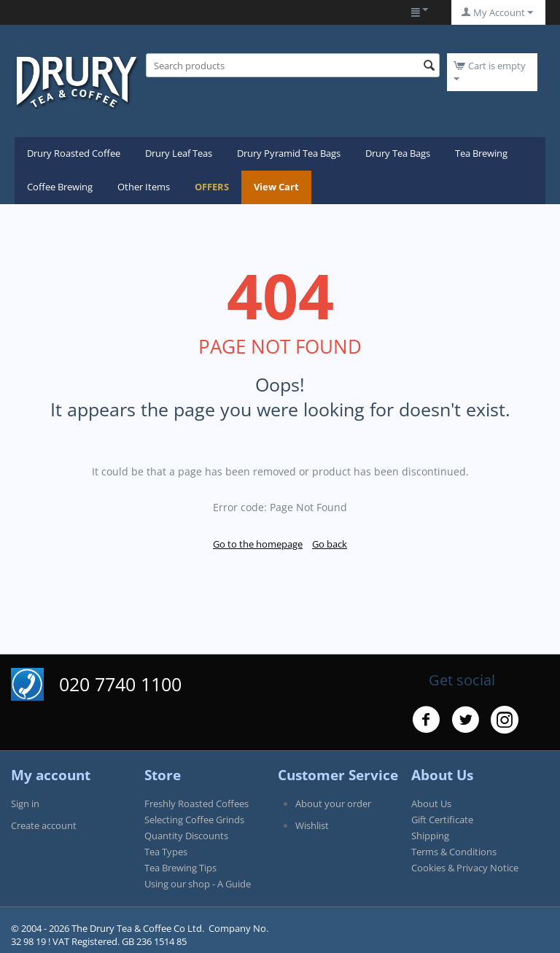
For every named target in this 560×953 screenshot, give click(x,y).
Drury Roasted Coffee (74, 153)
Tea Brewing (481, 153)
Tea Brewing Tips (180, 868)
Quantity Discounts (186, 836)
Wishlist (312, 825)
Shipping (430, 836)
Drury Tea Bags (398, 153)
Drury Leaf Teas (179, 153)
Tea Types (166, 852)
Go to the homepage (258, 544)
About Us (431, 804)
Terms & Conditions (454, 852)
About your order (333, 804)
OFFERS (212, 187)
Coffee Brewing (60, 187)
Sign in (25, 804)
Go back (330, 544)
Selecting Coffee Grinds (194, 820)
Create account (44, 825)
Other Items (144, 187)
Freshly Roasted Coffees (197, 804)
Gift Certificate (442, 820)
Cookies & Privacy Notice (465, 868)
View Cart (276, 187)
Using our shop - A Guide (198, 884)
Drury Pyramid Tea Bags (289, 153)
